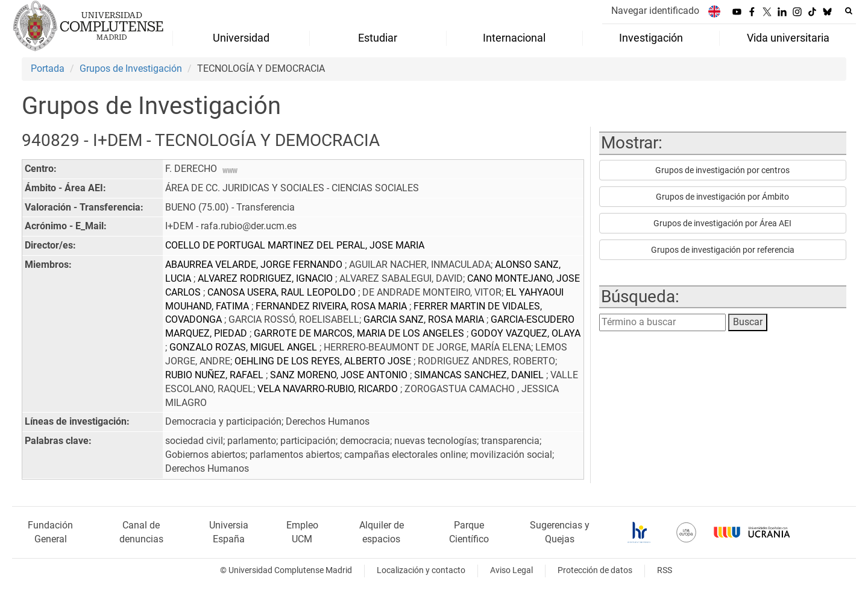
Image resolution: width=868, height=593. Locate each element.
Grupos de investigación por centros (722, 170)
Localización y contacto (421, 570)
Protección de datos (595, 570)
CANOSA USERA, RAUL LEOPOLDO (283, 292)
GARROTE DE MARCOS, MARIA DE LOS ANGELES (360, 333)
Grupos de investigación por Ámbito (722, 197)
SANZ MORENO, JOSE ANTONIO (340, 375)
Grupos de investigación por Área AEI (722, 223)
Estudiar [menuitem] (378, 38)
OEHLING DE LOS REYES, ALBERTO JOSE (324, 361)
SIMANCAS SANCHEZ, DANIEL (480, 375)
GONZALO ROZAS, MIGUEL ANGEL (244, 347)
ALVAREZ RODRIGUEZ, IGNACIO (266, 278)
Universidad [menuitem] (241, 38)
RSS (665, 570)
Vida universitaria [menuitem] (788, 38)
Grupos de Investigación (131, 68)
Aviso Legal (511, 570)
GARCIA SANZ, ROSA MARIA (425, 319)
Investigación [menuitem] (651, 38)
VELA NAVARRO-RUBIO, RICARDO (329, 389)
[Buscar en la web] (849, 11)
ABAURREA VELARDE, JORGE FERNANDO (255, 265)
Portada (48, 68)
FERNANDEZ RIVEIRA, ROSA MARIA (332, 306)
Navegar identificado (655, 11)
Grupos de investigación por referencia (723, 250)
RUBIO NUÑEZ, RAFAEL (215, 375)
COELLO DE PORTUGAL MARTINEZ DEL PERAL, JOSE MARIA (295, 245)
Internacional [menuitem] (514, 38)
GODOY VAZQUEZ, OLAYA (526, 333)
